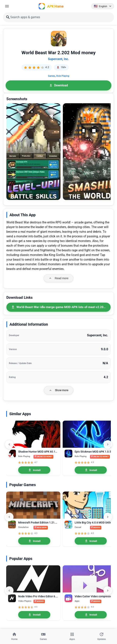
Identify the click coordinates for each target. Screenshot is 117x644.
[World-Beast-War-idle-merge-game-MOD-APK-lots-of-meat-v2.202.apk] (58, 307)
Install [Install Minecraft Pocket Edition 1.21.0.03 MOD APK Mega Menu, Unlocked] (34, 541)
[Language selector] (103, 6)
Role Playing (63, 76)
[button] (33, 152)
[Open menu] (7, 6)
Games (51, 76)
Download (58, 85)
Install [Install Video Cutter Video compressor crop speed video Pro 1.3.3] (91, 615)
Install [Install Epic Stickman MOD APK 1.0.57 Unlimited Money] (91, 470)
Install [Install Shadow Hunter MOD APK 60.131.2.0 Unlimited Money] (34, 470)
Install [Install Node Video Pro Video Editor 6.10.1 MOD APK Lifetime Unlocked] (34, 615)
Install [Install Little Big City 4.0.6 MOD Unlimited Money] (91, 541)
